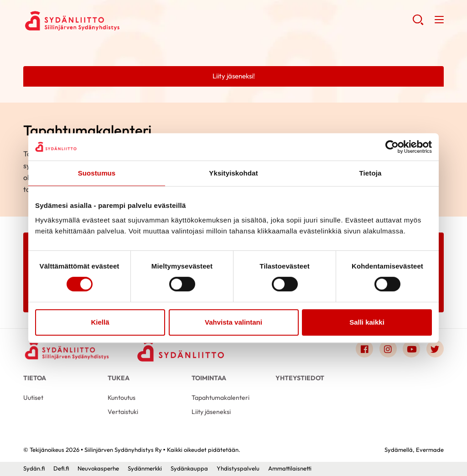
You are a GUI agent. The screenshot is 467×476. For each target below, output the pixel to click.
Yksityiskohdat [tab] (233, 173)
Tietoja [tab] (371, 173)
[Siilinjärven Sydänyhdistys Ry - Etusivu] (67, 351)
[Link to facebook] (364, 349)
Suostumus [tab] (97, 173)
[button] (418, 23)
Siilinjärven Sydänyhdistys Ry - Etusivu (96, 21)
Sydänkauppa (189, 468)
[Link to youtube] (411, 349)
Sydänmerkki (145, 468)
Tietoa (35, 378)
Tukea (119, 378)
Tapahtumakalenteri (221, 398)
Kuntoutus (122, 398)
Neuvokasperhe (98, 468)
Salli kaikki (367, 322)
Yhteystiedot (300, 378)
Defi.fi (61, 468)
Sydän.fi (34, 468)
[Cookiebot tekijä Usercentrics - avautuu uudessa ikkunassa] (392, 147)
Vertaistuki (123, 412)
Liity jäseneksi (211, 412)
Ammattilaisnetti (290, 468)
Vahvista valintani (233, 322)
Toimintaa (209, 378)
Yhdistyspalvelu (238, 468)
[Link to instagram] (388, 349)
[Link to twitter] (435, 349)
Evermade (430, 450)
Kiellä (100, 322)
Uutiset (33, 398)
